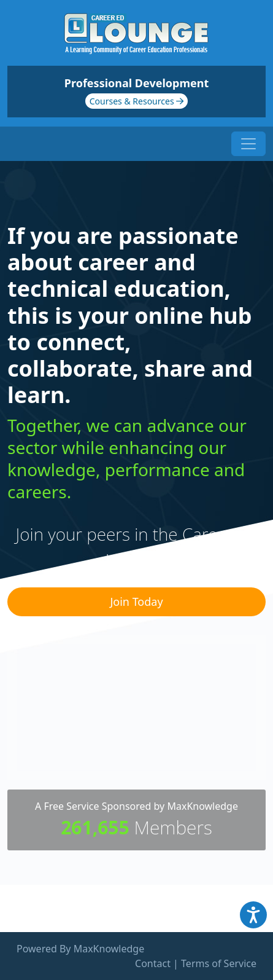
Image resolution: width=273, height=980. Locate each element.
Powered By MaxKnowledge (80, 949)
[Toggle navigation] (248, 144)
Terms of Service (219, 963)
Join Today (136, 602)
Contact (153, 963)
